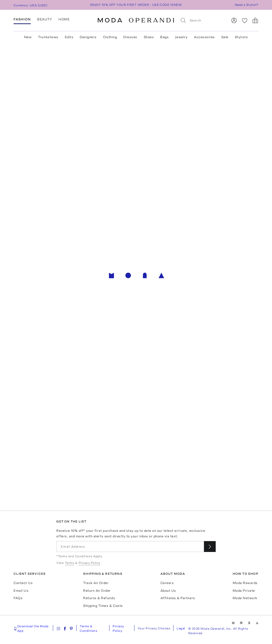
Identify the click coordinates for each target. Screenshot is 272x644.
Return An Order (97, 591)
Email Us (21, 591)
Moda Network (245, 598)
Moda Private (244, 591)
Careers (167, 583)
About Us (168, 591)
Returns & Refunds (99, 598)
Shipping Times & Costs (103, 606)
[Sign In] (234, 20)
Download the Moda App (31, 628)
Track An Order (96, 583)
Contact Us (23, 583)
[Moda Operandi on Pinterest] (71, 629)
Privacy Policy (118, 628)
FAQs (18, 598)
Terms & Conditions (88, 628)
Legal (181, 628)
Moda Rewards (245, 583)
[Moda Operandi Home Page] (136, 20)
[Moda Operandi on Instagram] (58, 629)
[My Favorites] (245, 20)
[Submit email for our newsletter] (210, 547)
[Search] (202, 20)
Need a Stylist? (247, 5)
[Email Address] (130, 547)
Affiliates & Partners (178, 598)
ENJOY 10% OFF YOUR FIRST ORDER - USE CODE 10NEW (136, 5)
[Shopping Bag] (255, 20)
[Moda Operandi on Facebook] (65, 629)
